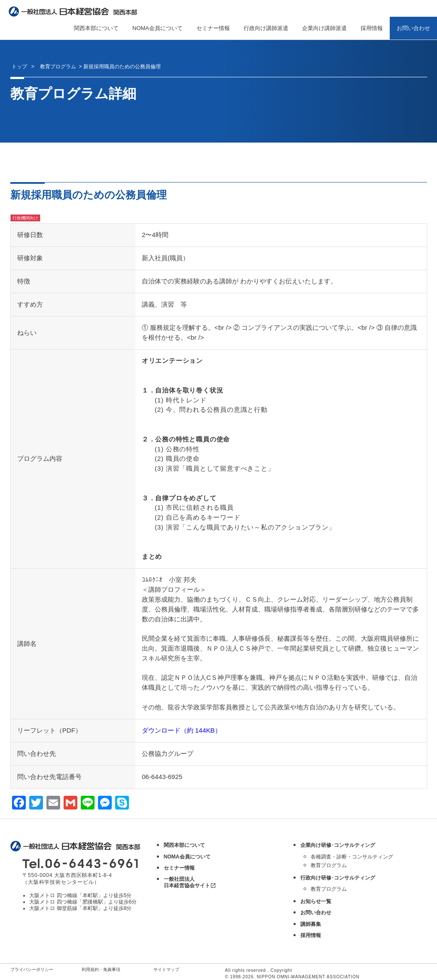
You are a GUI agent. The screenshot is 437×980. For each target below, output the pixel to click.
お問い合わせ (413, 28)
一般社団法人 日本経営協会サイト (190, 882)
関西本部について (96, 28)
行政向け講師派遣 (266, 28)
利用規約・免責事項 (101, 969)
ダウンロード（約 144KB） (182, 730)
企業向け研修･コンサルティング (338, 845)
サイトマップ (166, 969)
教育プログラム (329, 865)
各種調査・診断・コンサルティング (352, 857)
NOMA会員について (157, 28)
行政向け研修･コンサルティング (338, 878)
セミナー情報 (213, 28)
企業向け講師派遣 (324, 28)
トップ (19, 67)
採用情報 (372, 28)
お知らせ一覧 (316, 901)
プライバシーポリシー (32, 969)
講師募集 (311, 924)
